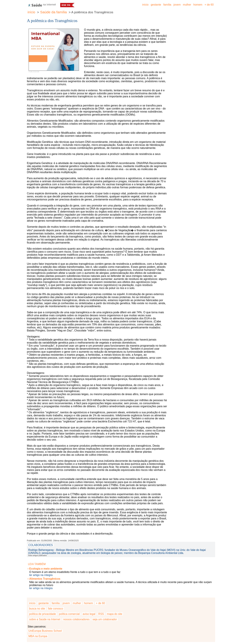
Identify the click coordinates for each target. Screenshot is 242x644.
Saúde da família (53, 12)
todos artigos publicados (37, 556)
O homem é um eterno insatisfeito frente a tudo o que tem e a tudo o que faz (75, 572)
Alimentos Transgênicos (45, 579)
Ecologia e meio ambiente (46, 569)
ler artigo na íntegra (41, 575)
